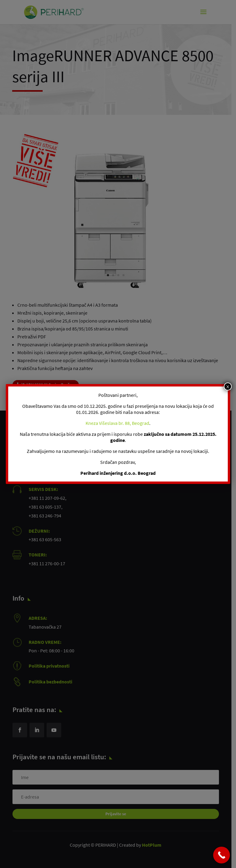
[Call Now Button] (222, 855)
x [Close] (228, 386)
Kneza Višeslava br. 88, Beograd (117, 423)
